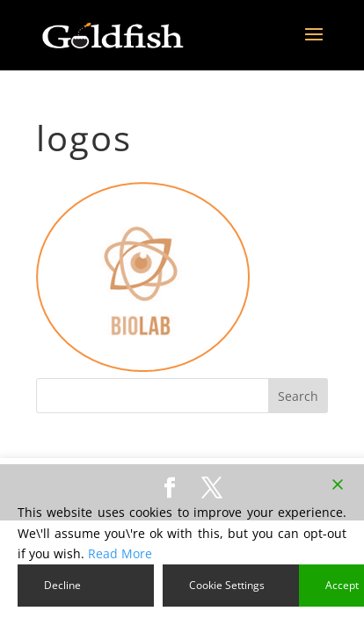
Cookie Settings (227, 585)
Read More (120, 553)
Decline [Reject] (62, 585)
